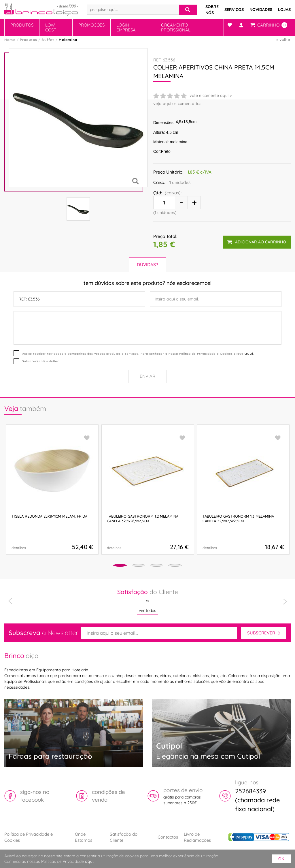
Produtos (22, 25)
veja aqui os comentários (177, 104)
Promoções (91, 25)
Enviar (147, 376)
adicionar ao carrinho (256, 241)
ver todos (147, 610)
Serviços (234, 10)
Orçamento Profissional (176, 27)
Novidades (261, 10)
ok (281, 859)
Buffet (48, 40)
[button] (109, 566)
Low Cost (51, 27)
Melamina (68, 40)
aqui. (90, 861)
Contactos (168, 837)
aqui (249, 353)
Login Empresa (126, 27)
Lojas (284, 10)
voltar (285, 40)
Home (10, 40)
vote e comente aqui (209, 95)
